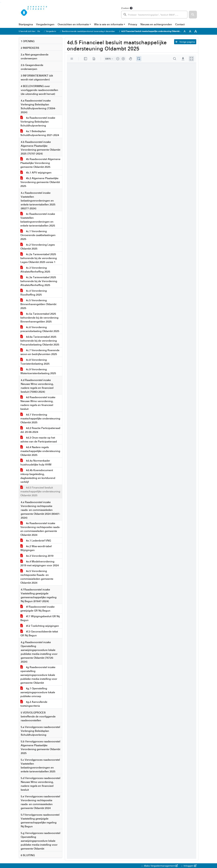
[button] (193, 15)
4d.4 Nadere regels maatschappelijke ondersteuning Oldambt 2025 (40, 451)
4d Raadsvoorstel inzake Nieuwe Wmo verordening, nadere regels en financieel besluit (38, 403)
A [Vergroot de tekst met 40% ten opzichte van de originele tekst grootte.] (196, 31)
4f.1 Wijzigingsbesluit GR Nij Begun (40, 618)
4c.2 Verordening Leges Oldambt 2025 (38, 247)
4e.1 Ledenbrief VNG (36, 541)
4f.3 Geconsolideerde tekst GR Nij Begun (39, 633)
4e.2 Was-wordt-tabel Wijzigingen (36, 548)
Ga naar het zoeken (0, 2)
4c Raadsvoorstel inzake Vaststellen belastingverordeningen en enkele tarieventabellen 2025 (38, 220)
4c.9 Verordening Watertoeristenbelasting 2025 (38, 371)
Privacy (133, 24)
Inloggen (190, 866)
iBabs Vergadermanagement (160, 866)
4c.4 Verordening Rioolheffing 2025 (34, 293)
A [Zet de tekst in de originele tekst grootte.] (185, 31)
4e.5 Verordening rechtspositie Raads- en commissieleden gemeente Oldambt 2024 (37, 577)
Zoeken (125, 8)
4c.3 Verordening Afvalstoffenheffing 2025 (35, 270)
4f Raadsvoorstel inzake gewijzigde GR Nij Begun (37, 609)
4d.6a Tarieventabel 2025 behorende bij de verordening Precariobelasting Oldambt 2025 (40, 341)
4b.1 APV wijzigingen (36, 172)
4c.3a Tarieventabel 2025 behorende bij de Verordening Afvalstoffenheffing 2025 (39, 281)
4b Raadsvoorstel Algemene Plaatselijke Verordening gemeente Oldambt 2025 (40, 163)
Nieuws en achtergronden (156, 24)
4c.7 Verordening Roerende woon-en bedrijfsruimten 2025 (40, 352)
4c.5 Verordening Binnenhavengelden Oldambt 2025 (38, 304)
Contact (180, 24)
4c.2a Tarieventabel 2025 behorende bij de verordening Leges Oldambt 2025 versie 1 (39, 258)
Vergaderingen (45, 24)
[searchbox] (154, 15)
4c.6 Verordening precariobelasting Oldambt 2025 (40, 329)
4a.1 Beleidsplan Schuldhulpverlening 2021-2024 (40, 133)
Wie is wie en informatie (109, 24)
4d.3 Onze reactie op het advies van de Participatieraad (39, 440)
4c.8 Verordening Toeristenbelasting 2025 (35, 362)
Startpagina (26, 24)
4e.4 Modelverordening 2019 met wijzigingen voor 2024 (40, 563)
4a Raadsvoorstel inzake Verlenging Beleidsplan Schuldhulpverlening (38, 122)
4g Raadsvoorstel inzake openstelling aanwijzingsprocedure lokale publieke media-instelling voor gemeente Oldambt (39, 675)
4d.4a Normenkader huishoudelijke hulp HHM (36, 463)
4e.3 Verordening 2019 (37, 556)
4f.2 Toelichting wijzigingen (40, 626)
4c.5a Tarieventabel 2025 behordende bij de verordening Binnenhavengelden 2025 (39, 318)
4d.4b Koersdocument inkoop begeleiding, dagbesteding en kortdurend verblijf (38, 476)
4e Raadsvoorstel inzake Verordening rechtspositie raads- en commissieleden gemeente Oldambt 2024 (40, 529)
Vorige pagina (185, 42)
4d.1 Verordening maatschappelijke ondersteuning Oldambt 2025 (40, 418)
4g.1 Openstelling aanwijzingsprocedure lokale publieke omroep (38, 692)
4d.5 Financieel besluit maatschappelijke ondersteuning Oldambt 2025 (40, 491)
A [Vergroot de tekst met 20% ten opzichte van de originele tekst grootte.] (190, 31)
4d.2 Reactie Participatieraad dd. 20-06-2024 (40, 430)
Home (40, 31)
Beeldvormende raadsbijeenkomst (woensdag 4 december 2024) (91, 31)
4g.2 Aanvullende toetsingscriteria (34, 704)
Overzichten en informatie (73, 24)
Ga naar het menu (1, 2)
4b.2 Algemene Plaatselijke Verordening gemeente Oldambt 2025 (40, 182)
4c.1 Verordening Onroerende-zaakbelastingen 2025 (38, 235)
